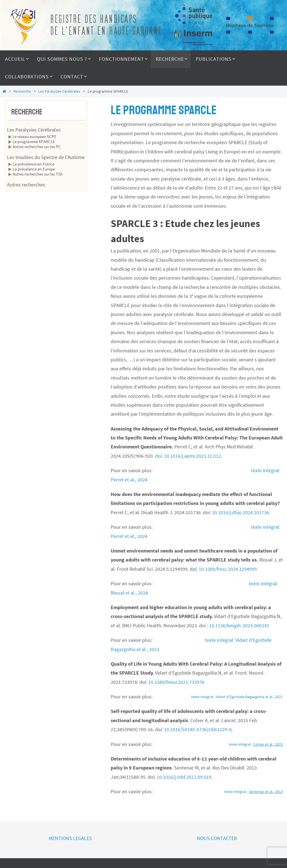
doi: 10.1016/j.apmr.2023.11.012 (188, 456)
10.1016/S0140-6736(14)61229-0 (198, 729)
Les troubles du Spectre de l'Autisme (46, 157)
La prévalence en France (33, 164)
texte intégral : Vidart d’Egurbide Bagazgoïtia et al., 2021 (237, 697)
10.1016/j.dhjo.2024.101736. (241, 512)
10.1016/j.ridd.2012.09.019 (184, 777)
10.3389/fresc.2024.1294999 (228, 569)
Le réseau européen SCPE (34, 137)
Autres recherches (26, 185)
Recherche (22, 91)
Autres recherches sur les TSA (38, 174)
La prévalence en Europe (34, 169)
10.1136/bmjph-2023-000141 (239, 625)
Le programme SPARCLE (34, 142)
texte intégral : (256, 744)
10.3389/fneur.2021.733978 (176, 682)
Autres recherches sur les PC (37, 147)
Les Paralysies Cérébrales (59, 91)
